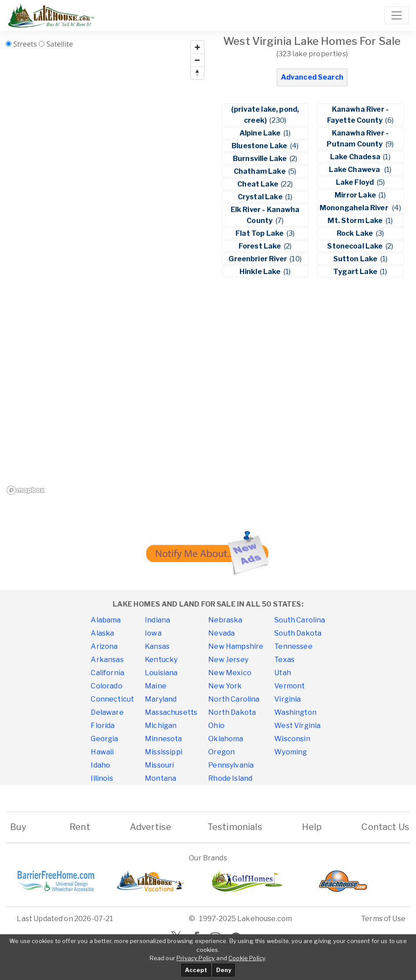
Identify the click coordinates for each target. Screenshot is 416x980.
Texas (284, 660)
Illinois (102, 778)
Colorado (106, 686)
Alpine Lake (261, 133)
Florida (103, 726)
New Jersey (228, 660)
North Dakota (232, 712)
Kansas (157, 646)
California (107, 673)
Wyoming (291, 752)
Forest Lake (261, 246)
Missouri (159, 765)
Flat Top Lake (260, 233)
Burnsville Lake (261, 159)
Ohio (216, 726)
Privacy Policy (196, 958)
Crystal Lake (261, 197)
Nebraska (225, 620)
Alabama (106, 620)
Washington (295, 712)
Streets (25, 44)
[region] (106, 267)
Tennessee (293, 646)
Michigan (161, 726)
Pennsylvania (231, 765)
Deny (224, 970)
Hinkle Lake (261, 272)
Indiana (157, 620)
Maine (156, 686)
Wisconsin (292, 739)
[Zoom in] (197, 47)
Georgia (104, 739)
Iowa (153, 633)
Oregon (221, 752)
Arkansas (107, 660)
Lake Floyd (356, 182)
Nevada (221, 633)
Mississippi (164, 752)
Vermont (289, 686)
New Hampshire (236, 646)
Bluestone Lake (260, 146)
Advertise (151, 827)
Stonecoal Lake (355, 246)
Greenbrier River (258, 259)
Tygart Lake (356, 272)
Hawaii (102, 752)
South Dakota (298, 633)
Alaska (102, 633)
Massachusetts (171, 712)
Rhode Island (230, 778)
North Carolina (234, 699)
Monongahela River (355, 208)
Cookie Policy (247, 958)
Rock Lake (356, 233)
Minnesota (163, 739)
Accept (196, 970)
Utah (283, 673)
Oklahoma (226, 739)
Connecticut (112, 699)
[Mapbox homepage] (26, 490)
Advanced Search (312, 77)
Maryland (161, 699)
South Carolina (300, 620)
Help (312, 827)
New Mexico (230, 673)
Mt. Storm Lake (356, 221)
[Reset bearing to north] (197, 73)
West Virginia (297, 726)
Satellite (60, 44)
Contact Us (385, 827)
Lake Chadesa (356, 157)
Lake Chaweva (356, 170)
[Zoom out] (197, 60)
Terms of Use (383, 919)
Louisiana (161, 673)
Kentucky (161, 660)
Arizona (104, 646)
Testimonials (235, 827)
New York (225, 686)
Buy (18, 827)
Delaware (107, 712)
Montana (160, 778)
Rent (80, 827)
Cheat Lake (258, 184)
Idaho (100, 765)
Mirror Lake (356, 195)
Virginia (287, 699)
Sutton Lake (356, 259)
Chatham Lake (260, 171)
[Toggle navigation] (397, 15)
